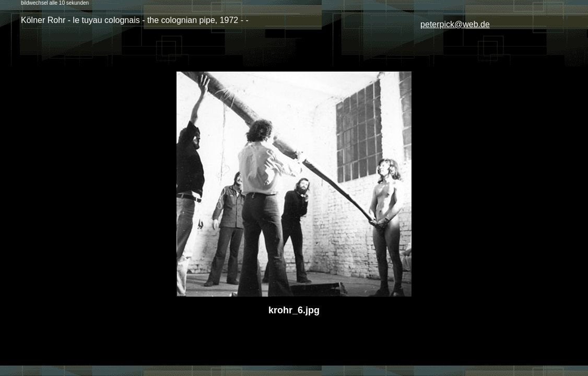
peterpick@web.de (455, 24)
